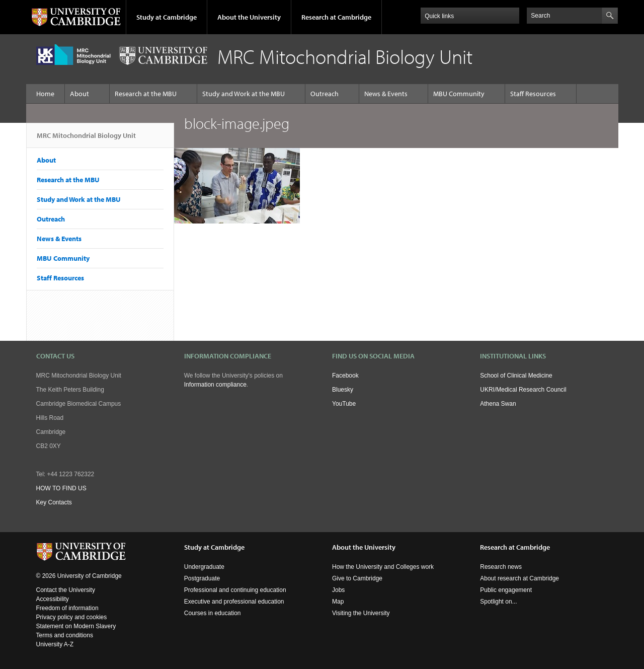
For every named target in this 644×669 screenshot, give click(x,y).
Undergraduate (204, 567)
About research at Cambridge (519, 578)
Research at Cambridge (336, 17)
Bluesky (343, 390)
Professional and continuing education (235, 590)
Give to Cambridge (357, 578)
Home (45, 94)
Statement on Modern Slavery (76, 626)
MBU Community (459, 94)
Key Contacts (54, 502)
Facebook (345, 376)
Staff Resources (533, 94)
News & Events (386, 94)
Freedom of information (67, 608)
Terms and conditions (65, 635)
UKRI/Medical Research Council (523, 390)
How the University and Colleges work (383, 567)
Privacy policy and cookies (72, 617)
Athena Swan (498, 404)
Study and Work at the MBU (244, 94)
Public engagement (506, 590)
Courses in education (213, 613)
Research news (501, 567)
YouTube (344, 404)
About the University (249, 17)
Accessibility (53, 599)
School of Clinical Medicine (516, 376)
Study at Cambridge (167, 17)
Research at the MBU (146, 94)
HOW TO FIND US (61, 488)
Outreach (325, 94)
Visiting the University (361, 613)
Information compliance (215, 385)
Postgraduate (202, 578)
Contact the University (66, 590)
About (79, 94)
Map (338, 602)
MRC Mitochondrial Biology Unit (86, 139)
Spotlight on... (498, 602)
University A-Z (55, 644)
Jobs (338, 590)
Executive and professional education (234, 602)
